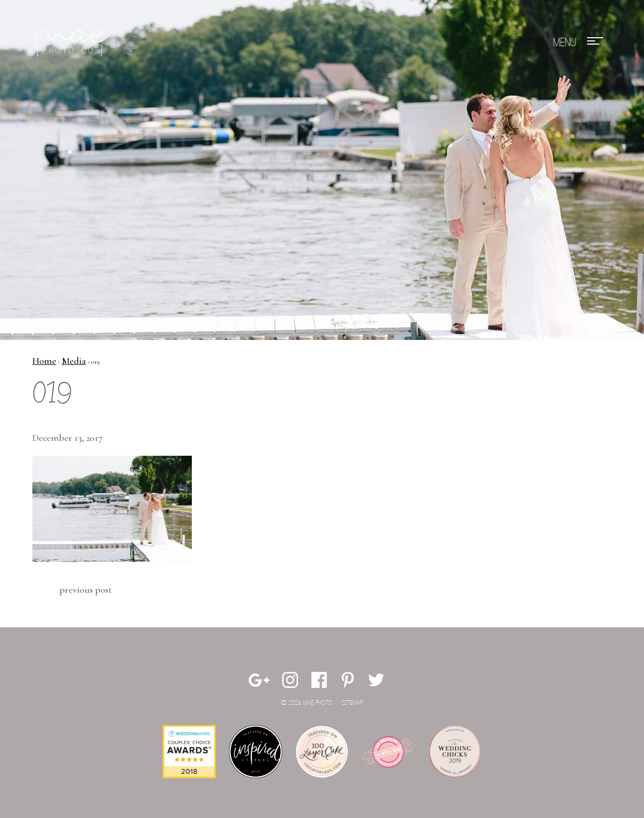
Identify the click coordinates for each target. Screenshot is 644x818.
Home (44, 361)
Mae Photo (72, 42)
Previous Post (86, 590)
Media (74, 361)
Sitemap (352, 703)
